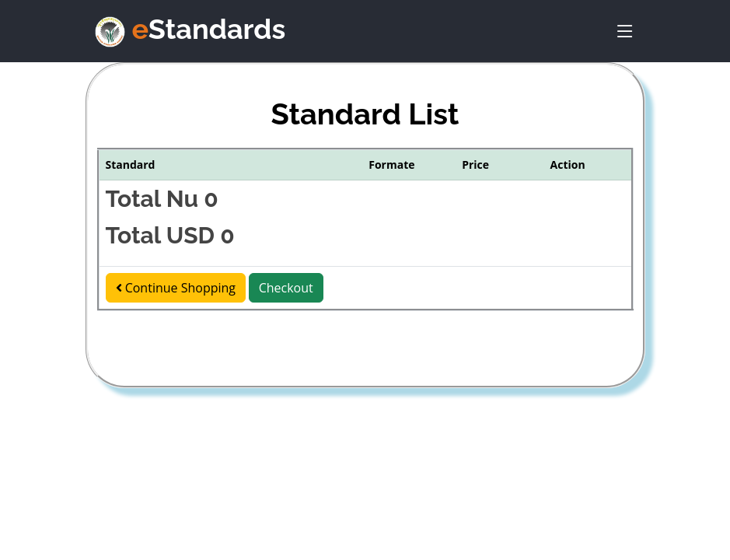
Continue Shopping (176, 288)
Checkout (286, 288)
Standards (209, 29)
